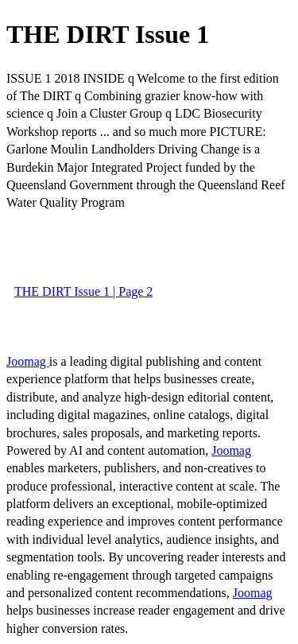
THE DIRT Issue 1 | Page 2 (83, 291)
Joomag (28, 361)
